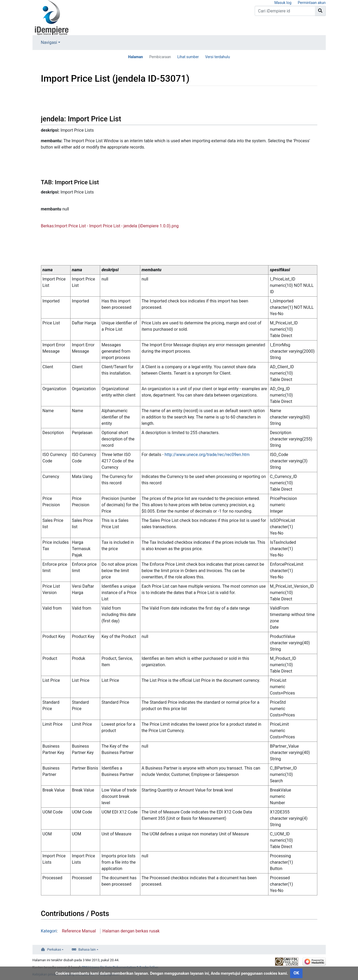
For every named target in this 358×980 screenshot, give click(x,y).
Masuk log (283, 3)
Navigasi (49, 42)
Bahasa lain (87, 949)
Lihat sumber (188, 57)
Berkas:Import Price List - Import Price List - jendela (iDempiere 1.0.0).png (110, 226)
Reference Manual (79, 931)
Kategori (49, 931)
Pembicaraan (160, 57)
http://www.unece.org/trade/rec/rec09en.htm (207, 455)
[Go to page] (320, 11)
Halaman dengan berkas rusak (131, 931)
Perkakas (54, 949)
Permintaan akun (312, 3)
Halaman (136, 57)
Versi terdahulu (218, 57)
